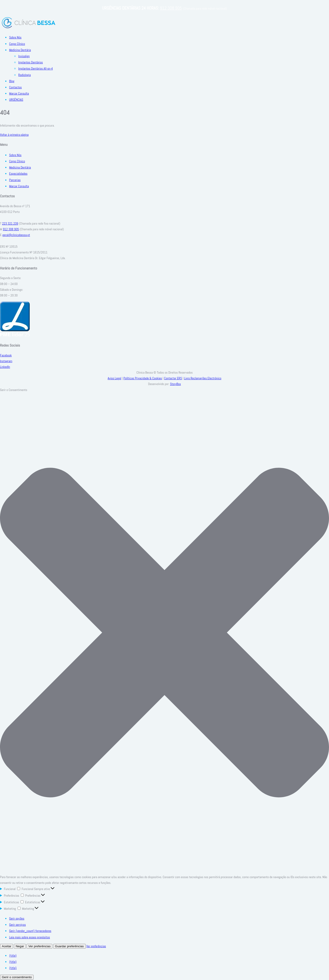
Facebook (6, 355)
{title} (13, 956)
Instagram (6, 361)
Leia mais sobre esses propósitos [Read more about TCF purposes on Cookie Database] (29, 937)
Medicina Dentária (20, 50)
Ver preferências (39, 946)
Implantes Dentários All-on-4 (36, 68)
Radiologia (25, 75)
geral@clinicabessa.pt (16, 235)
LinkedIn (5, 367)
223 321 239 (10, 223)
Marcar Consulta (19, 93)
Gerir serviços (17, 925)
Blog (12, 81)
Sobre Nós (15, 37)
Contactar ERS (173, 378)
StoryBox (175, 384)
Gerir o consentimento (17, 977)
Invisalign (24, 56)
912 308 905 (171, 8)
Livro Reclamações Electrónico (203, 378)
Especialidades (18, 174)
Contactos (15, 87)
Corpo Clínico (17, 44)
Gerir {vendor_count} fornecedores (30, 931)
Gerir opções (17, 918)
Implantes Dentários (31, 62)
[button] (164, 634)
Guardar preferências (69, 946)
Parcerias (15, 180)
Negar (20, 946)
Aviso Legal (114, 378)
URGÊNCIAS (16, 100)
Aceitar (7, 946)
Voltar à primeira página (14, 135)
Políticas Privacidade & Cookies (143, 378)
